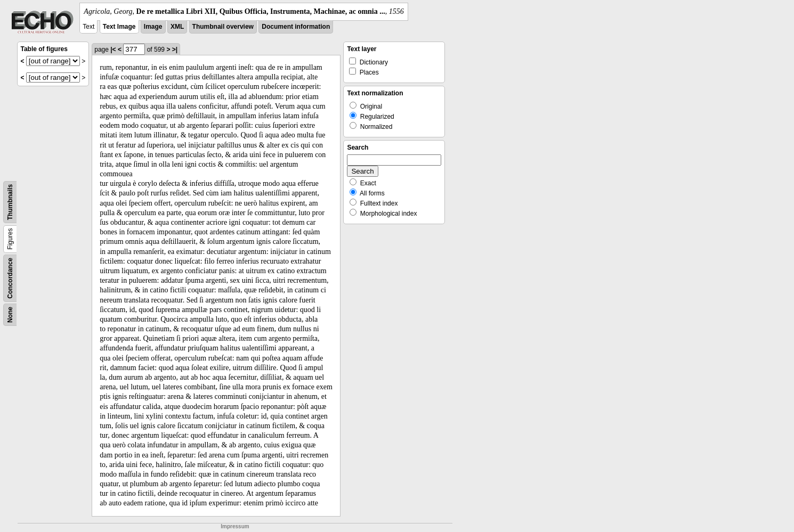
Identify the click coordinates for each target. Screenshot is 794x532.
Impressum (235, 526)
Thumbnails (10, 202)
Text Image (119, 27)
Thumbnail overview (223, 27)
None (10, 315)
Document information (296, 27)
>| (175, 50)
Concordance (10, 278)
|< (113, 50)
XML (177, 27)
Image (153, 27)
